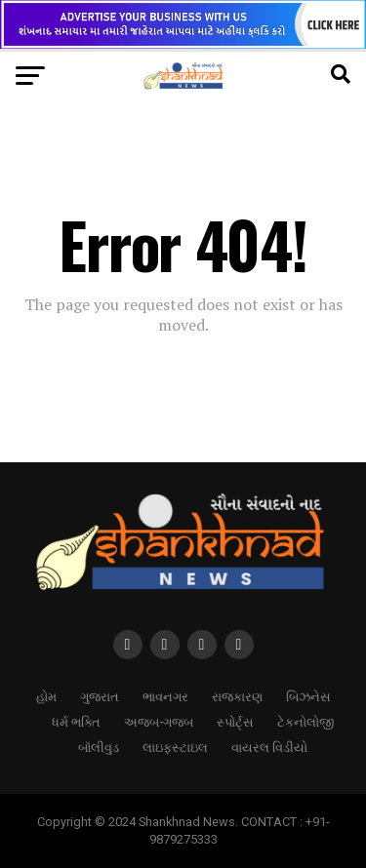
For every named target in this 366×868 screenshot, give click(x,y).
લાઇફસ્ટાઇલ (175, 747)
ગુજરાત (100, 696)
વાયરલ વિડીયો (269, 747)
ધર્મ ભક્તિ (76, 721)
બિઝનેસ (308, 696)
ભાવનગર (165, 696)
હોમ (46, 696)
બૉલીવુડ (99, 747)
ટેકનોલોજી (305, 721)
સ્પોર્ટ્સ (235, 721)
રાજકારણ (237, 696)
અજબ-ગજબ (159, 721)
